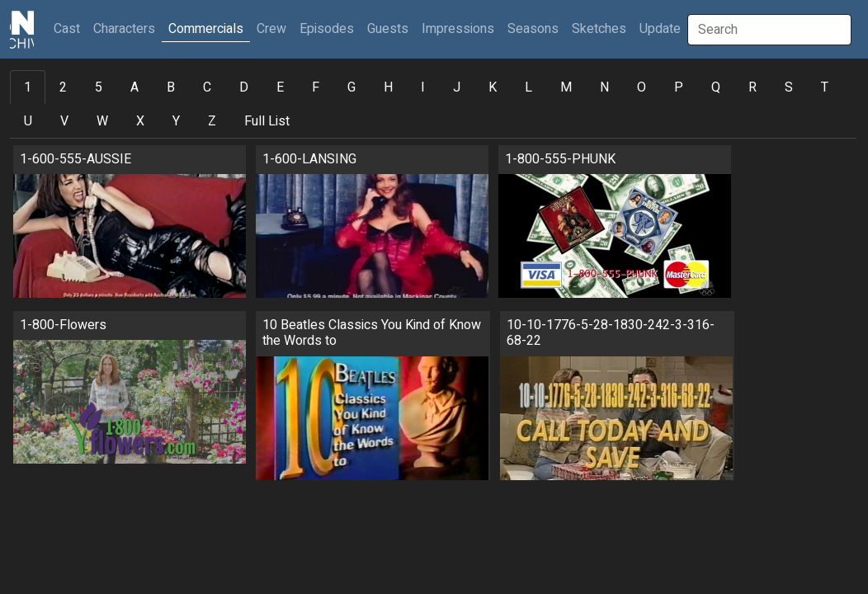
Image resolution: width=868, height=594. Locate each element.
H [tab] (388, 87)
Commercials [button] (206, 29)
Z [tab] (212, 121)
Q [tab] (716, 87)
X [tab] (140, 121)
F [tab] (316, 87)
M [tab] (566, 87)
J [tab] (457, 87)
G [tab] (351, 87)
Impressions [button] (458, 29)
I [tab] (423, 87)
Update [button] (660, 29)
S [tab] (789, 87)
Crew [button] (271, 29)
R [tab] (752, 87)
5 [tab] (99, 87)
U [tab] (28, 121)
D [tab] (244, 87)
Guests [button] (388, 29)
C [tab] (207, 87)
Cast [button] (70, 28)
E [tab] (280, 87)
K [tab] (493, 87)
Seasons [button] (533, 29)
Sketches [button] (599, 29)
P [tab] (679, 87)
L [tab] (528, 87)
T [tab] (825, 87)
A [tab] (134, 87)
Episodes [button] (327, 29)
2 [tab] (63, 87)
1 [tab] (28, 87)
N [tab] (604, 87)
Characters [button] (124, 29)
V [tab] (64, 121)
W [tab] (102, 121)
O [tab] (642, 87)
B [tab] (171, 87)
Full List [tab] (267, 121)
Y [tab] (176, 121)
